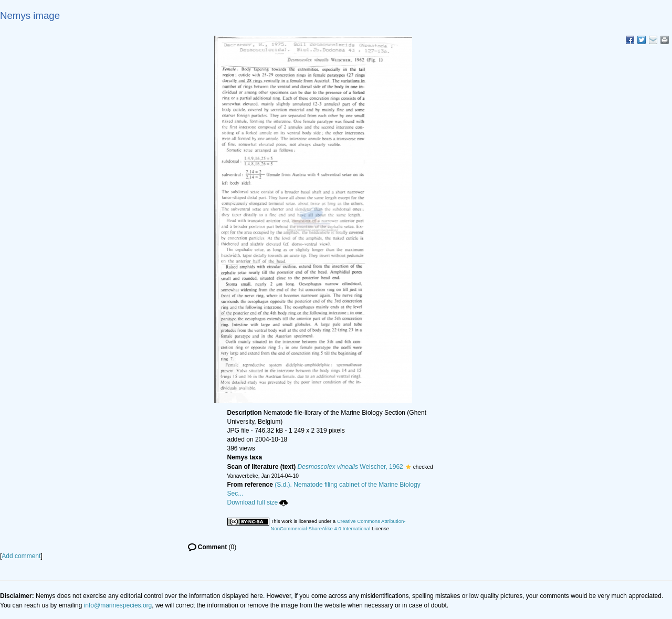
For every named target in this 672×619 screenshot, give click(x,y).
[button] (408, 467)
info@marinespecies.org (118, 605)
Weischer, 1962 (350, 467)
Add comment (21, 556)
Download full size (258, 502)
